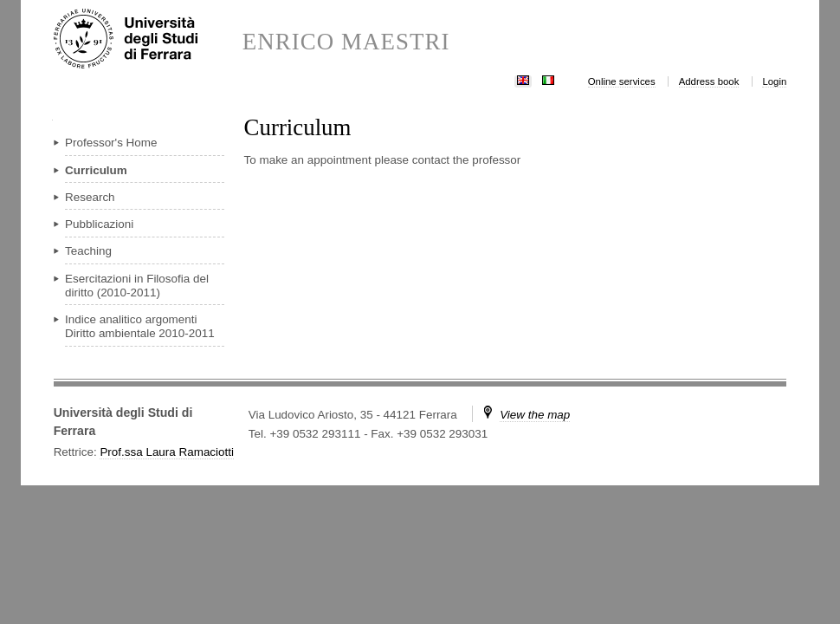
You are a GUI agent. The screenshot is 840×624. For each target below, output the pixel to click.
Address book (709, 81)
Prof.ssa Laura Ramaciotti (167, 452)
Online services (622, 81)
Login (774, 81)
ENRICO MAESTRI (346, 42)
